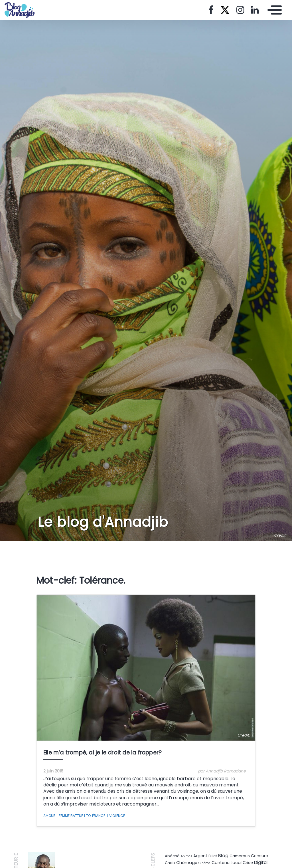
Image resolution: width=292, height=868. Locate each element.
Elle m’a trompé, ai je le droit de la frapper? (103, 753)
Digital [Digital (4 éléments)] (261, 862)
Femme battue (70, 816)
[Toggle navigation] (273, 10)
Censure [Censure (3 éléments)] (259, 856)
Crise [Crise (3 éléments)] (248, 863)
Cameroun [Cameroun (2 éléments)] (240, 856)
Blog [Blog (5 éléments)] (223, 856)
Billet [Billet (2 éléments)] (213, 856)
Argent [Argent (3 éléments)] (200, 856)
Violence (116, 816)
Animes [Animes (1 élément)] (186, 856)
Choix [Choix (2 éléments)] (170, 863)
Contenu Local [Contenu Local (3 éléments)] (227, 863)
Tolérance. (95, 816)
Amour (49, 816)
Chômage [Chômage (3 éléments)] (187, 863)
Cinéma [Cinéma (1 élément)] (204, 863)
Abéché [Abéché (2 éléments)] (172, 856)
